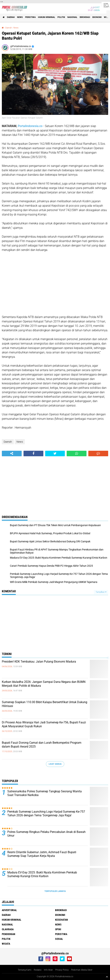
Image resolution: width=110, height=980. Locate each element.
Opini (58, 929)
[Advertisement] (55, 284)
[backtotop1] (107, 977)
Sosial (59, 939)
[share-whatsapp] (77, 453)
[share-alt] (12, 453)
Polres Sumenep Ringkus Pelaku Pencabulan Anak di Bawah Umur (46, 834)
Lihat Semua (55, 764)
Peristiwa (30, 17)
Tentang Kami (25, 970)
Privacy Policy (62, 970)
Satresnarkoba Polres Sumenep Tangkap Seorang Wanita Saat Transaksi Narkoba (45, 793)
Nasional (72, 17)
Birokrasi (85, 17)
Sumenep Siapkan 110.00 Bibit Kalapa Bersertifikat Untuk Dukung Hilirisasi (45, 704)
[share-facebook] (33, 453)
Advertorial (9, 910)
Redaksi (38, 970)
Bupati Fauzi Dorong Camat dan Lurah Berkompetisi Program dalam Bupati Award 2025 (42, 745)
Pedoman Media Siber (82, 970)
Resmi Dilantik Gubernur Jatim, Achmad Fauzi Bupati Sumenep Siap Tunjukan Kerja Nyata (42, 854)
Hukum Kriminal (47, 17)
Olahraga (8, 929)
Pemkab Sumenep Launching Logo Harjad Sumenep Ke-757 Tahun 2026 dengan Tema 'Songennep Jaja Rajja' (46, 814)
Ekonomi (97, 17)
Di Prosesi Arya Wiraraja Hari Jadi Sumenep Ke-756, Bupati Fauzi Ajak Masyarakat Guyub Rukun (44, 724)
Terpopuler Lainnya (55, 891)
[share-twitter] (55, 453)
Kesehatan (62, 920)
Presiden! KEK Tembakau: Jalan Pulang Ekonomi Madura (39, 662)
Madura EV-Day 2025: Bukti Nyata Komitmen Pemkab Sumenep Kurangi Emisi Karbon (42, 874)
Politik (61, 17)
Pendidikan (9, 934)
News (20, 17)
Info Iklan (48, 970)
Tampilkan (101, 592)
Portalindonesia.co (30, 126)
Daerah (11, 17)
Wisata (6, 944)
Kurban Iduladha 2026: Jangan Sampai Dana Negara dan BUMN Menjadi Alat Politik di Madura (44, 684)
